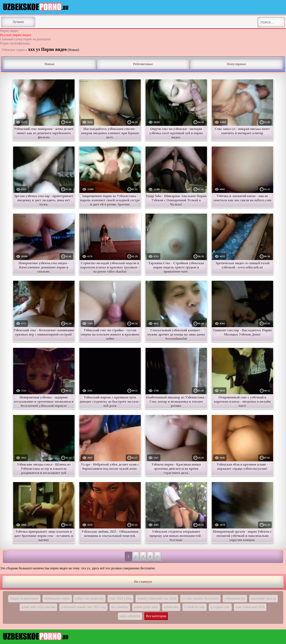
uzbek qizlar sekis (146, 607)
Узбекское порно (13, 50)
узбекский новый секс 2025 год (83, 607)
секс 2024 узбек (121, 598)
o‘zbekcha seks (195, 607)
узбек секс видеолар (89, 598)
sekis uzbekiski (130, 616)
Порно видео (9, 31)
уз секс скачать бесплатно (200, 598)
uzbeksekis (171, 607)
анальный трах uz (264, 598)
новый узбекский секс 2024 (157, 598)
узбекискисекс (235, 598)
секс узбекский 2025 (250, 607)
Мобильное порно (57, 598)
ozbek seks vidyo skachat (39, 607)
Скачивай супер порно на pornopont (25, 39)
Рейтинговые (143, 64)
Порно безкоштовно (24, 598)
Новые (49, 64)
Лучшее (18, 22)
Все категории (156, 616)
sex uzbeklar (120, 607)
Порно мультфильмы (15, 43)
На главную (143, 582)
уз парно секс (220, 607)
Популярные (236, 64)
